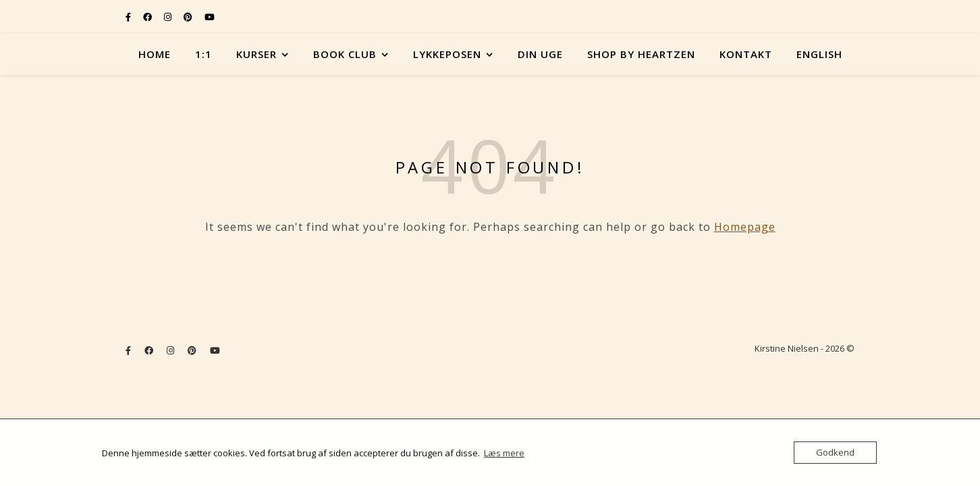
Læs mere (504, 453)
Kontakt (746, 54)
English (819, 54)
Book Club (345, 54)
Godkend (835, 452)
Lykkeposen (447, 54)
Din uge (540, 54)
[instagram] (169, 17)
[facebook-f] (129, 17)
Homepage (745, 227)
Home (155, 54)
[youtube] (210, 17)
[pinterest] (189, 17)
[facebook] (148, 17)
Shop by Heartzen (641, 54)
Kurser (256, 54)
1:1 (203, 54)
